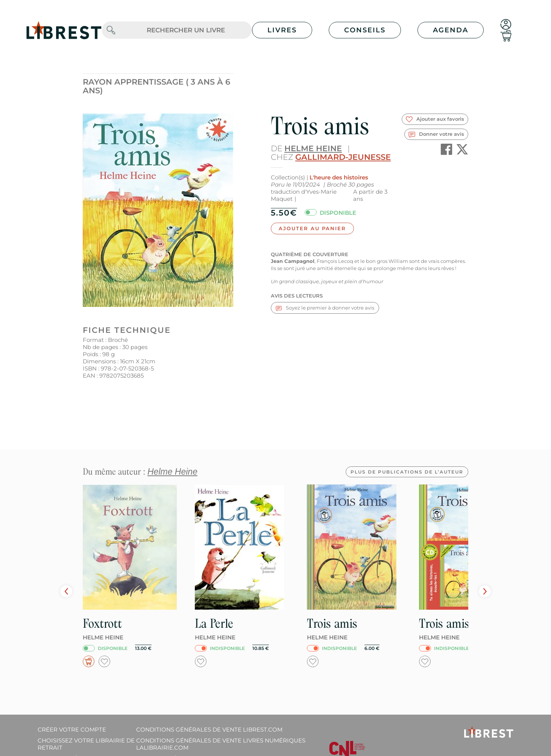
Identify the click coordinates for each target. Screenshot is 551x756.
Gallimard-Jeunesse (343, 157)
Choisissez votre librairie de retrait (86, 744)
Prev (66, 591)
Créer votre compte (72, 729)
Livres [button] (282, 30)
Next (485, 591)
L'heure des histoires (339, 177)
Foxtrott (102, 623)
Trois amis (332, 623)
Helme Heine (313, 148)
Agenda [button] (451, 30)
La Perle (214, 623)
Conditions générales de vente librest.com (209, 729)
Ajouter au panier (312, 228)
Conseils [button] (365, 30)
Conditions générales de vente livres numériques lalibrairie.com (221, 744)
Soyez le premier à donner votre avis (325, 308)
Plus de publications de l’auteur (407, 472)
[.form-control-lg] (186, 30)
